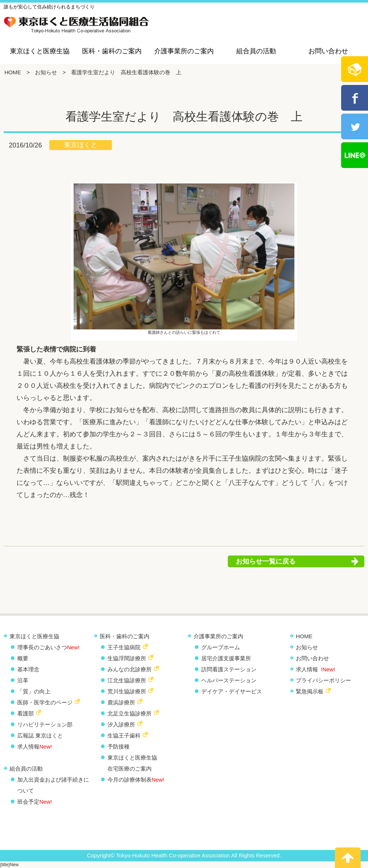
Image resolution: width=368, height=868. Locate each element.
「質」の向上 (34, 691)
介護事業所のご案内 (184, 51)
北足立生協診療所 (130, 713)
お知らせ (46, 72)
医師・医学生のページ (45, 702)
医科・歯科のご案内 (112, 51)
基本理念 (28, 669)
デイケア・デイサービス (232, 691)
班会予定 (35, 802)
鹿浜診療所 (121, 702)
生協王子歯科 (124, 735)
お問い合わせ (328, 51)
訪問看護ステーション (229, 669)
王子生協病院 (124, 647)
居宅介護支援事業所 (226, 658)
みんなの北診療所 (130, 669)
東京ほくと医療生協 (40, 51)
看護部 (26, 713)
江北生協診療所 (127, 680)
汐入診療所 (121, 724)
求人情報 (35, 746)
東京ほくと (81, 145)
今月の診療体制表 (136, 780)
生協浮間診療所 (127, 658)
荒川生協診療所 (127, 691)
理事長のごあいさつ (48, 647)
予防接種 (118, 746)
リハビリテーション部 (45, 724)
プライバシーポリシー (323, 680)
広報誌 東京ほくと (40, 735)
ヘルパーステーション (229, 680)
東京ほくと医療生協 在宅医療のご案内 (132, 763)
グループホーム (221, 647)
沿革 (23, 680)
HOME (13, 72)
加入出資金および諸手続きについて (53, 785)
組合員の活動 (256, 51)
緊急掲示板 (310, 691)
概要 (23, 658)
